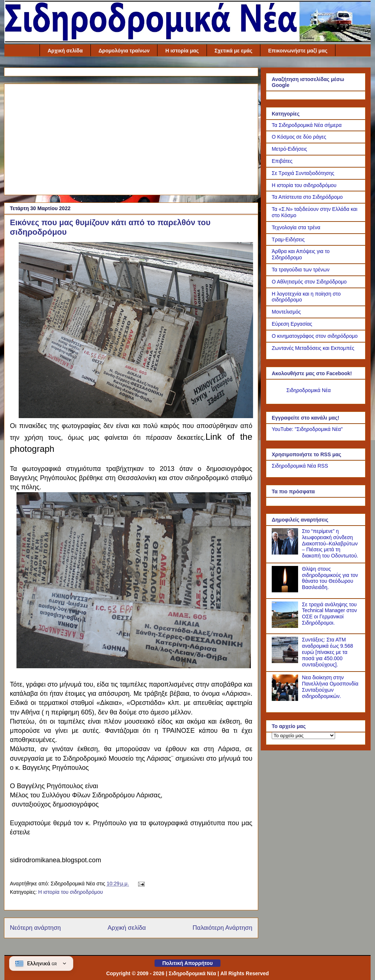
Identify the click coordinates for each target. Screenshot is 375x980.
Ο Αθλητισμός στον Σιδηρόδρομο (309, 282)
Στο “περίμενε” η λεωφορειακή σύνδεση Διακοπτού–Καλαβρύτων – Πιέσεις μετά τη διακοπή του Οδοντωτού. (330, 543)
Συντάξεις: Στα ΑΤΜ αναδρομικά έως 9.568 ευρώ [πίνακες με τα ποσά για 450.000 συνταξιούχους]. (328, 652)
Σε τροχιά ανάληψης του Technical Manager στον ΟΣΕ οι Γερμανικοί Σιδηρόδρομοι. (330, 614)
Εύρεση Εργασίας (292, 324)
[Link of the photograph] (136, 415)
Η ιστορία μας (182, 51)
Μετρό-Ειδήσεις (289, 149)
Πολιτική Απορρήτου (187, 963)
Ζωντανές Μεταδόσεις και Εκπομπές (313, 348)
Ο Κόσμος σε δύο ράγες (299, 137)
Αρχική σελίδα (65, 51)
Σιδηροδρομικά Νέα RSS (300, 466)
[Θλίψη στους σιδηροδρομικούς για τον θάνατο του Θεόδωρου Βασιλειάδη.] (286, 590)
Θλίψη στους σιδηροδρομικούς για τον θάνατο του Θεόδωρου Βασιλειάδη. (330, 578)
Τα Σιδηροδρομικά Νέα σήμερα (307, 125)
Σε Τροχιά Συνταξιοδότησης (303, 173)
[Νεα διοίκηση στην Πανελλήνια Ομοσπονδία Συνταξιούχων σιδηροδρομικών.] (286, 699)
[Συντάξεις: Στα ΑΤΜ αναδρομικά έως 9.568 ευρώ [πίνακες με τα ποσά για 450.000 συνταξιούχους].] (286, 661)
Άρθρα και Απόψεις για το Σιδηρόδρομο (301, 254)
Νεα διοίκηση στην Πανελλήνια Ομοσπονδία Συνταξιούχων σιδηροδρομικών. (330, 687)
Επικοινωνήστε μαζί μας (298, 51)
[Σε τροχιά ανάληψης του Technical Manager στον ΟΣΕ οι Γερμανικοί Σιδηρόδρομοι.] (286, 626)
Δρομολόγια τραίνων (124, 51)
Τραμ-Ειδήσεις (288, 239)
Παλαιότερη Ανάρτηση (222, 928)
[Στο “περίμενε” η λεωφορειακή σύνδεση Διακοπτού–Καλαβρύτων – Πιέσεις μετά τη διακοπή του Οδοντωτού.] (286, 553)
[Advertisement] (131, 138)
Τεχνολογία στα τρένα (296, 227)
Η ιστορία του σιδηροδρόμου (70, 892)
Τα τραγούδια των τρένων (301, 270)
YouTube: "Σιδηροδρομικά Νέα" (307, 429)
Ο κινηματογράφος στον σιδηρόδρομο (315, 336)
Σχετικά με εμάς (233, 51)
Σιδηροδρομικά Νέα (309, 390)
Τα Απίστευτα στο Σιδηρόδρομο (307, 197)
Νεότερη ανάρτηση (35, 928)
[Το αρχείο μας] (303, 736)
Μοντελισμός (286, 312)
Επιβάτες (282, 161)
